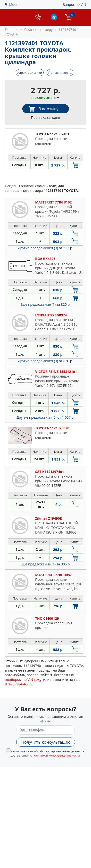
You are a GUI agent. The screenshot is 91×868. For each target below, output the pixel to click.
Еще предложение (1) (45, 304)
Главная (12, 30)
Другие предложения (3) (45, 248)
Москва (15, 5)
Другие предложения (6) (45, 417)
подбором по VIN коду (23, 679)
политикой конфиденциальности (56, 755)
